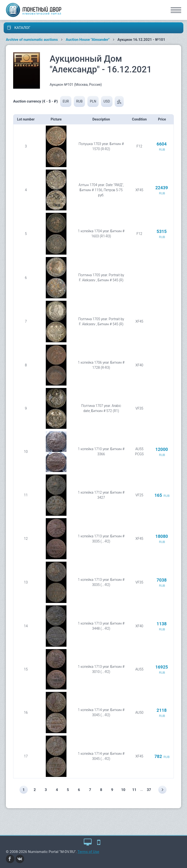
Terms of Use (88, 852)
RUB (79, 101)
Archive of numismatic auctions (32, 40)
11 (134, 790)
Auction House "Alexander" (88, 40)
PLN (93, 101)
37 (149, 790)
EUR (66, 101)
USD (107, 101)
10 (123, 790)
